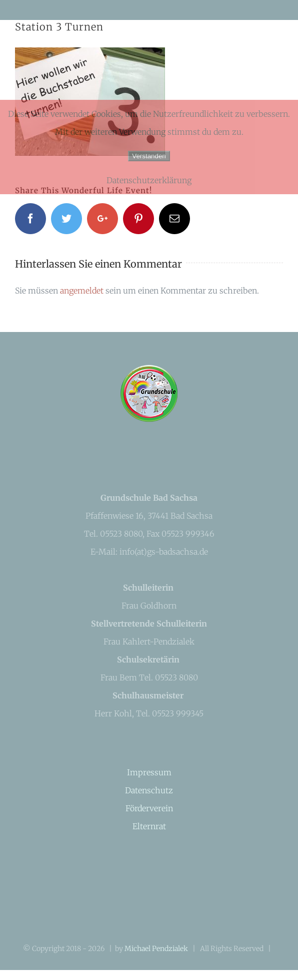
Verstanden (149, 156)
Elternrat (149, 826)
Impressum (149, 772)
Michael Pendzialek (156, 949)
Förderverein (149, 808)
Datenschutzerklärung (149, 180)
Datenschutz (149, 790)
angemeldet (82, 291)
